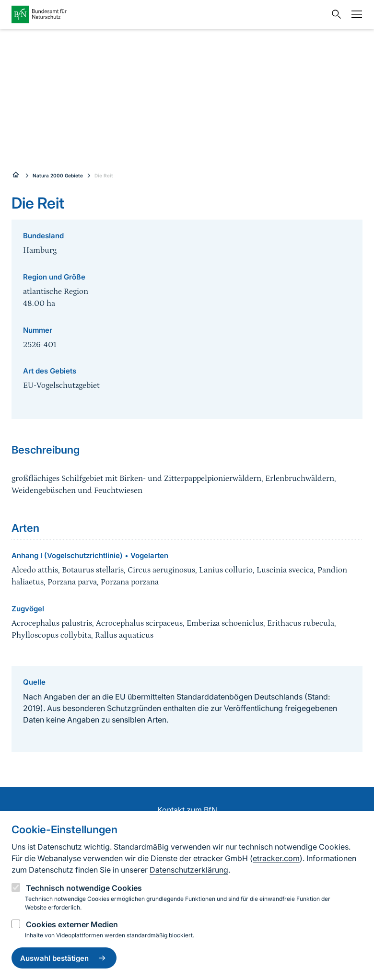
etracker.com (276, 858)
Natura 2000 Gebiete (58, 175)
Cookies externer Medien (72, 924)
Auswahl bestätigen (64, 958)
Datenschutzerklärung (189, 870)
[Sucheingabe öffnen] (334, 14)
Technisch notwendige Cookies (84, 888)
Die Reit (104, 175)
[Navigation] (354, 14)
